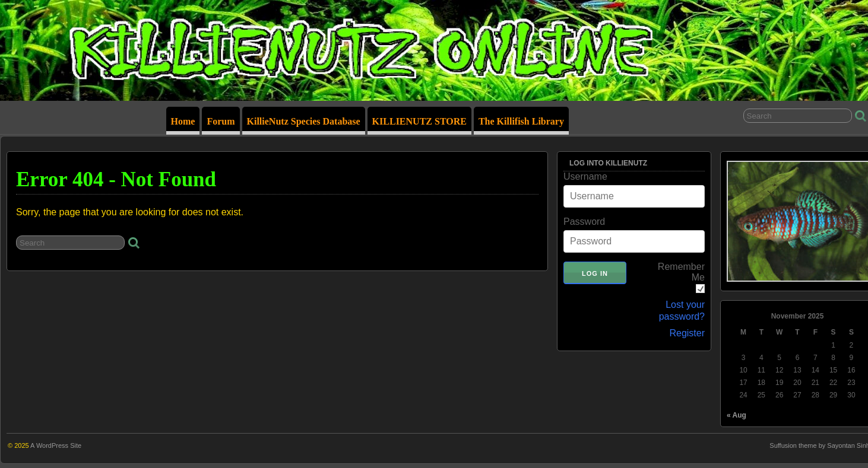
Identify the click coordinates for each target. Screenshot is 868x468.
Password (584, 222)
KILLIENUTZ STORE (419, 121)
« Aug (736, 415)
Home (183, 121)
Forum (221, 121)
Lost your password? (682, 311)
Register (687, 333)
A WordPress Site (56, 445)
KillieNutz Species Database (304, 121)
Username (585, 176)
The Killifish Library (521, 121)
